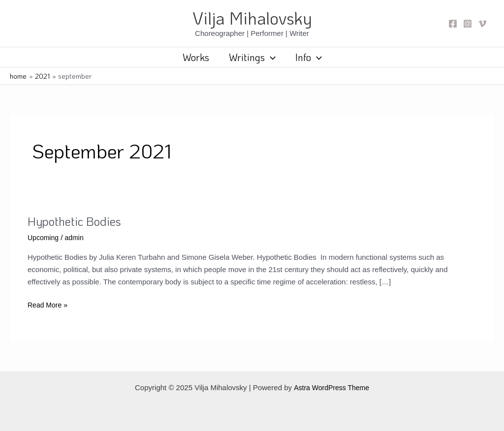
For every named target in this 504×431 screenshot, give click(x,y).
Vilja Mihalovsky (252, 18)
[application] (270, 57)
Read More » (49, 305)
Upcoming (44, 237)
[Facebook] (453, 24)
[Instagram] (468, 24)
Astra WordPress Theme (331, 387)
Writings (252, 57)
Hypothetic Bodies (78, 221)
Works (196, 57)
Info (309, 57)
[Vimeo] (482, 24)
